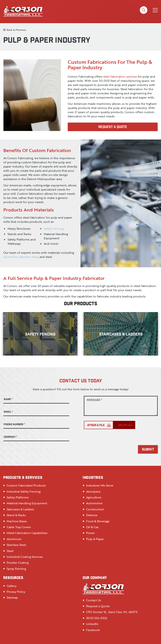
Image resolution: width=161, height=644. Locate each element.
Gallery (12, 586)
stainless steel (29, 257)
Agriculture (94, 497)
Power (90, 533)
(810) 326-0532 (97, 618)
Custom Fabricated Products (26, 485)
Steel (10, 551)
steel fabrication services (120, 76)
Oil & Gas (92, 527)
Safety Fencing (54, 229)
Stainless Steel (16, 545)
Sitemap (12, 597)
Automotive (94, 503)
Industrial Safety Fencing (24, 491)
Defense (92, 515)
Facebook (93, 630)
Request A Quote (113, 127)
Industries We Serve (100, 485)
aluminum (10, 257)
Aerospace (93, 491)
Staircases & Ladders (20, 509)
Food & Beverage (98, 521)
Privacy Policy (16, 592)
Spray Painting (16, 569)
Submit (148, 450)
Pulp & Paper (95, 539)
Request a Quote (98, 606)
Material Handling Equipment (27, 503)
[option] (40, 334)
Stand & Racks (16, 515)
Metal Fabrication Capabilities (27, 533)
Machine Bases (17, 521)
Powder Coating (18, 563)
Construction (95, 509)
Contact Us (94, 600)
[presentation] (116, 442)
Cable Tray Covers (19, 527)
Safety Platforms (18, 497)
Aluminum (14, 539)
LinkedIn (92, 624)
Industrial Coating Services (25, 557)
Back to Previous (14, 30)
